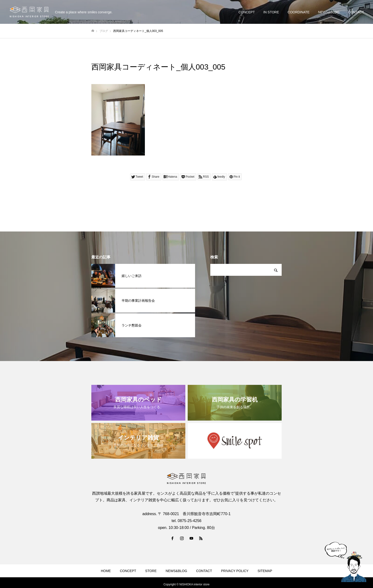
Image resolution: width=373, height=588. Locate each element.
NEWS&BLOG (329, 12)
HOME (106, 571)
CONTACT (356, 12)
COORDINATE (299, 12)
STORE (151, 571)
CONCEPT (246, 12)
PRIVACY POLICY (235, 571)
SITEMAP (265, 571)
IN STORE (271, 12)
